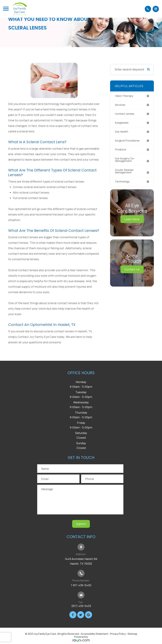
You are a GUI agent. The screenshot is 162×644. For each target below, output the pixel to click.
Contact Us (132, 271)
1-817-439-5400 (81, 585)
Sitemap (132, 634)
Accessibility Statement (94, 634)
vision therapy (125, 96)
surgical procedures (129, 142)
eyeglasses (122, 123)
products (121, 151)
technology (123, 184)
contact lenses (126, 114)
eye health (122, 133)
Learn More (132, 221)
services (121, 105)
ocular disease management (125, 173)
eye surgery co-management (126, 161)
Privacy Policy (118, 634)
